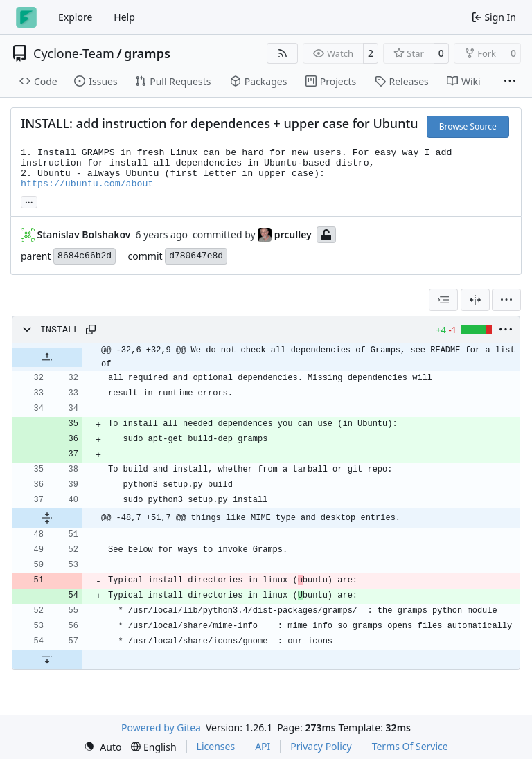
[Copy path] (91, 330)
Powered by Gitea (161, 727)
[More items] (510, 82)
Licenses (216, 746)
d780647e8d (196, 256)
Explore (75, 17)
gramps (147, 53)
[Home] (26, 17)
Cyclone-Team (74, 53)
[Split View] (475, 300)
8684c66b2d (85, 256)
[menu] (506, 300)
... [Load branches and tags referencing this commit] (29, 201)
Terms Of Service (410, 746)
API (263, 746)
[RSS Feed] (283, 53)
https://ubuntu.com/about (87, 184)
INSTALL (60, 330)
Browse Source (468, 126)
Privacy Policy (321, 746)
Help (124, 17)
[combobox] (443, 300)
